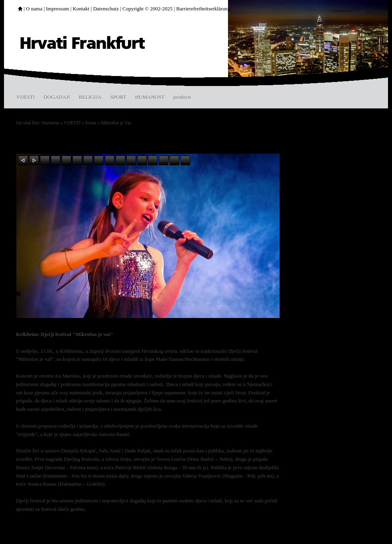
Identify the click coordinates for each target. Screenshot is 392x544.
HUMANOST (150, 97)
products (182, 97)
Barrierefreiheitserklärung (203, 9)
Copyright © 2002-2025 (147, 9)
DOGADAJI (57, 97)
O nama (34, 9)
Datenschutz (106, 9)
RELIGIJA (90, 97)
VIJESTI (26, 97)
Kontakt (81, 9)
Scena (91, 123)
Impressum (58, 9)
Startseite (51, 123)
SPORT (118, 97)
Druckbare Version (259, 529)
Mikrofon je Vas (116, 123)
